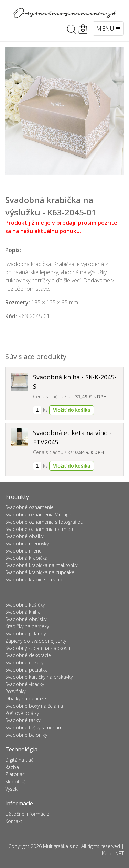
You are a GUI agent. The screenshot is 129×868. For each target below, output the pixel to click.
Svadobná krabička (26, 558)
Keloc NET (113, 853)
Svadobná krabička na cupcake (40, 572)
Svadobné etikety (24, 662)
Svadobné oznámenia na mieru (40, 529)
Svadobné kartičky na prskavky (39, 677)
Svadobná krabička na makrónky (41, 565)
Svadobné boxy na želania (34, 706)
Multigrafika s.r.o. (61, 846)
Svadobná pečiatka (26, 670)
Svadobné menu (23, 551)
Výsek (11, 789)
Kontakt (14, 821)
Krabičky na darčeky (27, 626)
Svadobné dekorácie (28, 655)
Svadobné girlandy (25, 634)
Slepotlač (15, 781)
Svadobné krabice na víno (34, 580)
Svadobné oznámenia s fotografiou (44, 522)
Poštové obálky (22, 713)
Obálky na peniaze (26, 699)
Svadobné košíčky (25, 605)
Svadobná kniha (23, 612)
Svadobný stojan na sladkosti (38, 648)
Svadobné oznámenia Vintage (38, 515)
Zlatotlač (15, 774)
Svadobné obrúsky (26, 619)
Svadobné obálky (24, 536)
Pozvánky (15, 691)
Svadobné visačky (25, 684)
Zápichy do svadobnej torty (36, 641)
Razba (12, 767)
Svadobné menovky (27, 543)
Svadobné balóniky (26, 735)
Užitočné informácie (27, 814)
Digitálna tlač (19, 760)
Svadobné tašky (23, 720)
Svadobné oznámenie (29, 507)
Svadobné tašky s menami (34, 727)
